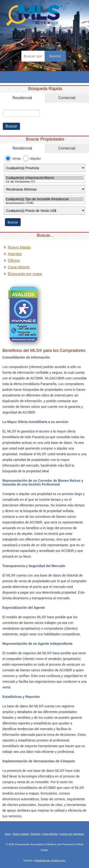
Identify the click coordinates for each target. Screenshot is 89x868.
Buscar (55, 56)
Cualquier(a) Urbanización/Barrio (44, 178)
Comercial (67, 98)
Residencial (22, 98)
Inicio (8, 834)
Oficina (14, 261)
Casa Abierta (19, 267)
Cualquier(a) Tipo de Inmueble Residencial (44, 199)
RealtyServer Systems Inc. (51, 860)
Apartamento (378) (44, 204)
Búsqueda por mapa (25, 274)
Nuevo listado (19, 247)
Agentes (15, 254)
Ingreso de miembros (72, 834)
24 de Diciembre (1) (44, 182)
